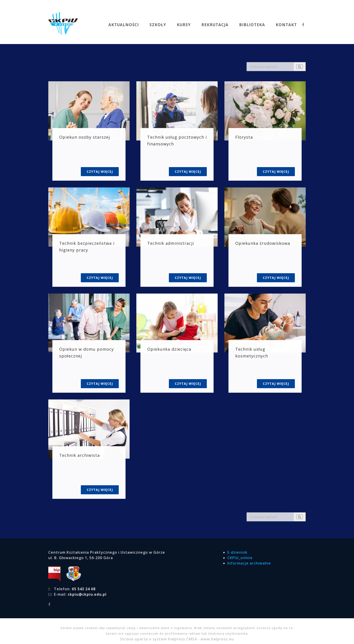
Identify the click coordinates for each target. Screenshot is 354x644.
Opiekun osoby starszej (85, 137)
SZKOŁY (158, 25)
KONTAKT (286, 25)
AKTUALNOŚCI (124, 25)
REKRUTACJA (215, 25)
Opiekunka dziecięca (169, 349)
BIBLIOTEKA (252, 25)
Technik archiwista (79, 455)
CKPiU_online (240, 558)
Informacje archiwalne (249, 563)
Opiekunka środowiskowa (263, 243)
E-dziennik (237, 552)
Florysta (244, 137)
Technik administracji (171, 243)
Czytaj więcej (100, 171)
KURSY (184, 25)
